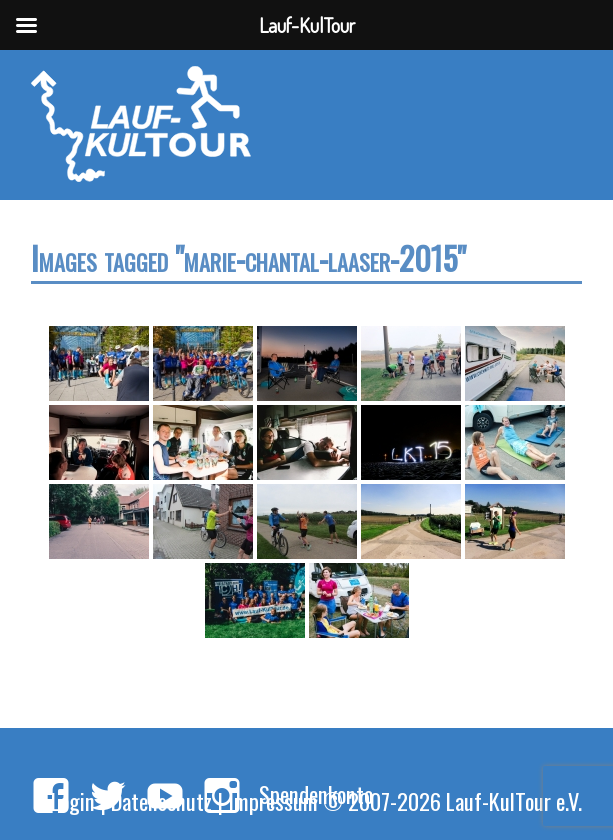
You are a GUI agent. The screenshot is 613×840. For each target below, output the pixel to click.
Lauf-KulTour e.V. (514, 800)
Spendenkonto (316, 793)
